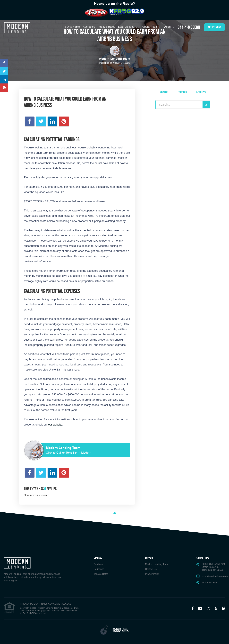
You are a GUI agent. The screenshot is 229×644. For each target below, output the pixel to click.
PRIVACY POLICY (29, 604)
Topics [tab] (183, 92)
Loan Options (127, 27)
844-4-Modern (189, 27)
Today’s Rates (107, 27)
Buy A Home (72, 27)
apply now (214, 27)
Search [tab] (164, 92)
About (168, 27)
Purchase (99, 564)
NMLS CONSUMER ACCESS (56, 604)
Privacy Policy (152, 574)
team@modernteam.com (215, 576)
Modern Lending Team (157, 564)
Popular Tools (150, 27)
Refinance (89, 27)
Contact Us (151, 569)
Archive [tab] (201, 92)
